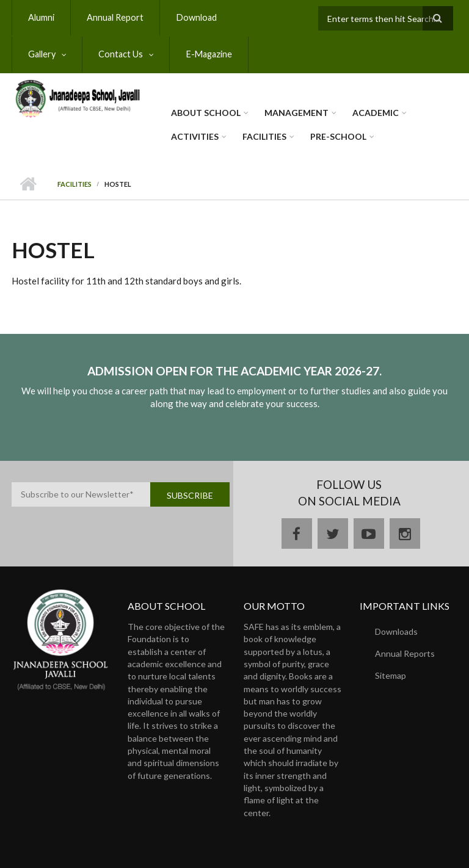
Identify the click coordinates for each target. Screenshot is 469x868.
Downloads (396, 631)
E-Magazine (135, 54)
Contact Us (49, 54)
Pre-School (338, 136)
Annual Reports (405, 653)
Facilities (264, 136)
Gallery (255, 17)
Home (28, 184)
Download (191, 17)
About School (206, 113)
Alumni (41, 17)
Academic (376, 113)
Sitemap (391, 675)
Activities (195, 136)
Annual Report (113, 17)
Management (296, 113)
